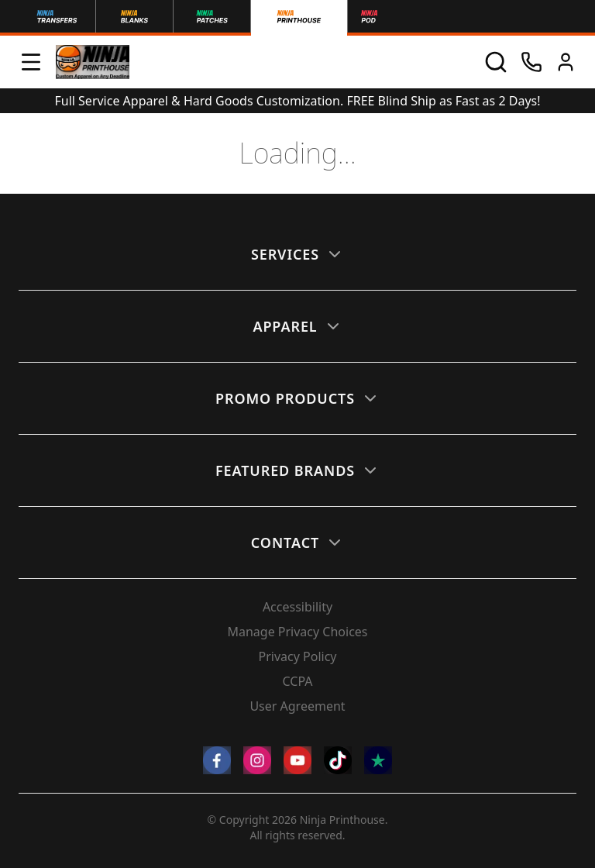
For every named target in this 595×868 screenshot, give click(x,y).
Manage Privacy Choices (297, 632)
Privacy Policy (298, 656)
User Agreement (297, 706)
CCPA (297, 681)
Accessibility (297, 607)
